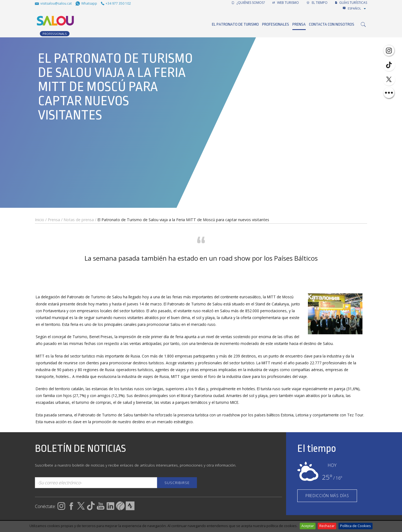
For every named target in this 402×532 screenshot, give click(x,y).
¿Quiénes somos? (248, 3)
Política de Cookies (355, 526)
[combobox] (357, 8)
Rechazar (327, 526)
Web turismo (286, 3)
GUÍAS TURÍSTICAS (351, 3)
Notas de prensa (79, 220)
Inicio (40, 220)
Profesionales (276, 24)
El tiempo (317, 3)
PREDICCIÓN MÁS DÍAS (327, 496)
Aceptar (308, 526)
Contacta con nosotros (332, 24)
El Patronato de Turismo (235, 24)
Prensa (299, 24)
